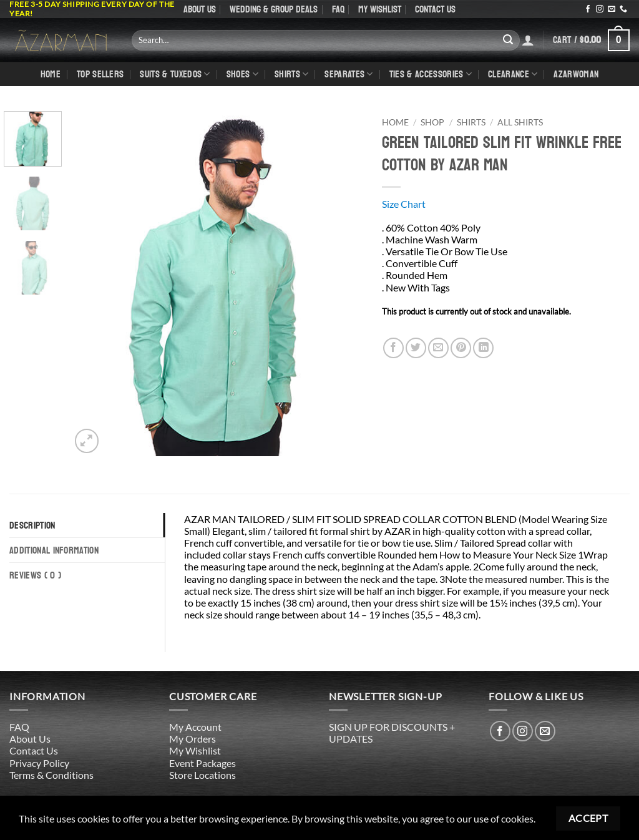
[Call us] (623, 9)
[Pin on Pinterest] (461, 348)
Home (51, 74)
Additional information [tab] (54, 550)
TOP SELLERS (100, 74)
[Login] (528, 40)
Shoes (242, 74)
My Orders (193, 739)
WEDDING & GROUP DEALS (274, 9)
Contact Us (435, 9)
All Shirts (520, 122)
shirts (291, 74)
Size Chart (404, 204)
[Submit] (508, 40)
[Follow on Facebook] (588, 9)
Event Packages (202, 763)
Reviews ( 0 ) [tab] (35, 575)
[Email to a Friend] (438, 348)
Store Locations (202, 775)
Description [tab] (32, 525)
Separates (349, 74)
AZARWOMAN (576, 74)
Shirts (471, 122)
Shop (432, 122)
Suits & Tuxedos (175, 74)
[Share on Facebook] (393, 348)
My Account (195, 727)
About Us (200, 9)
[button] (591, 40)
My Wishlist (380, 9)
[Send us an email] (612, 9)
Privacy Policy (39, 763)
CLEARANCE (513, 74)
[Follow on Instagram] (600, 9)
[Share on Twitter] (416, 348)
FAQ (338, 9)
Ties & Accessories (431, 74)
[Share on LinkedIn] (483, 348)
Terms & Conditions (51, 775)
